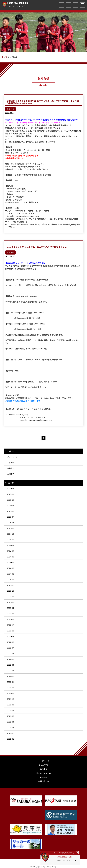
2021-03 (10, 728)
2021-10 (10, 699)
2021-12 (10, 688)
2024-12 (10, 534)
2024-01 (10, 580)
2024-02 (10, 574)
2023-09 (10, 597)
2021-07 (10, 711)
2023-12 (10, 585)
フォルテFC (12, 457)
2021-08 (10, 705)
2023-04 (10, 608)
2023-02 (10, 614)
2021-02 (10, 733)
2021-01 (10, 739)
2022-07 (10, 648)
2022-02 (10, 676)
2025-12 (10, 488)
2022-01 (10, 682)
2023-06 (10, 602)
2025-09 (10, 506)
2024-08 (10, 551)
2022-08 (10, 642)
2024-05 (10, 562)
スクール (11, 463)
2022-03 (10, 671)
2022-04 (10, 665)
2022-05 (10, 659)
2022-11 (10, 631)
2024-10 (10, 540)
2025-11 (10, 494)
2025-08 (10, 511)
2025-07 (10, 517)
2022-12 (10, 625)
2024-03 (10, 568)
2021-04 (10, 722)
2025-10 (10, 500)
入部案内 (11, 474)
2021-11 (10, 693)
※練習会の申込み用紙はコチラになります (23, 401)
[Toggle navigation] (83, 5)
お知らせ (11, 468)
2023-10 (10, 591)
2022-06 (10, 654)
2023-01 (10, 619)
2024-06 (10, 557)
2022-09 (10, 636)
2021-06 (10, 716)
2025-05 (10, 528)
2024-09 (10, 545)
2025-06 (10, 523)
